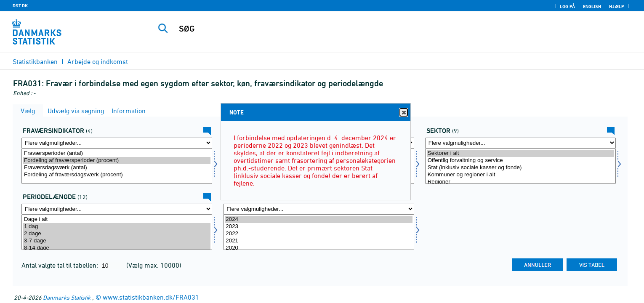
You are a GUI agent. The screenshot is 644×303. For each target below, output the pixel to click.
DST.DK (20, 5)
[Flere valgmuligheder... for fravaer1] (117, 143)
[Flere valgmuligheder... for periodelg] (117, 209)
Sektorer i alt (520, 153)
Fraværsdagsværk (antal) (117, 168)
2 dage (117, 234)
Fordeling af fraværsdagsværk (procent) (117, 175)
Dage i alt (117, 219)
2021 (318, 241)
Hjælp (617, 6)
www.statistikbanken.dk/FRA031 (151, 297)
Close (403, 113)
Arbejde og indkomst (98, 61)
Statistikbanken (35, 61)
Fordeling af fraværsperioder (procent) (117, 161)
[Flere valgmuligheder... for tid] (318, 209)
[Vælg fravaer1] (117, 166)
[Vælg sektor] (520, 166)
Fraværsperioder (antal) (117, 153)
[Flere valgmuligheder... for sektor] (520, 143)
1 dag (117, 227)
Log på (567, 6)
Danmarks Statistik (67, 297)
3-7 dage (117, 241)
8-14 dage (117, 248)
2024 (318, 219)
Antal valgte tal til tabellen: (61, 265)
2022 (318, 234)
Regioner (520, 182)
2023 (318, 227)
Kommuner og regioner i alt (520, 175)
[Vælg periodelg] (117, 232)
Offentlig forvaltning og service (520, 161)
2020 (318, 248)
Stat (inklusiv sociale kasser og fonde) (520, 168)
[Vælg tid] (318, 232)
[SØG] (374, 29)
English (592, 6)
